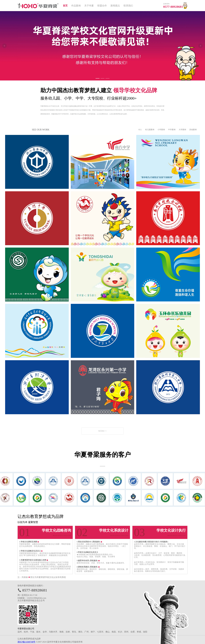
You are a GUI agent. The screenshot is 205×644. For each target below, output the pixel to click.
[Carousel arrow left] (4, 46)
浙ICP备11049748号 (26, 642)
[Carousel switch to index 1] (98, 78)
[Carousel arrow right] (201, 46)
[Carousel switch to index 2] (102, 78)
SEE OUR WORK (41, 130)
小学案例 (161, 130)
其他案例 (193, 130)
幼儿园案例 (150, 130)
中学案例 (172, 130)
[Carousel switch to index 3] (107, 78)
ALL (140, 130)
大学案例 (182, 130)
